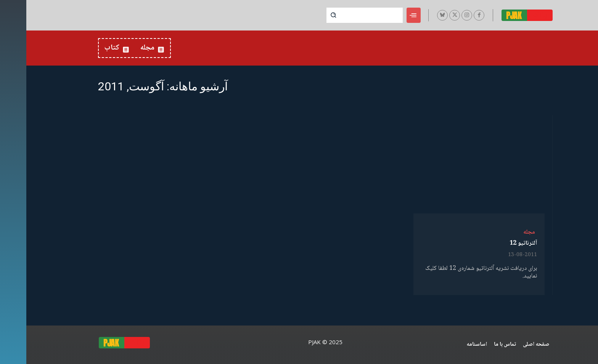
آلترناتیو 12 (497, 243)
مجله (503, 232)
